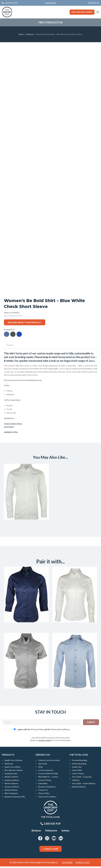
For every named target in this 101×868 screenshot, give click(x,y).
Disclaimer (67, 864)
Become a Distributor (47, 788)
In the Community (46, 772)
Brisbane (36, 832)
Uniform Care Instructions (49, 762)
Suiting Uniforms (79, 788)
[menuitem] (93, 3)
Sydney (65, 832)
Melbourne (51, 832)
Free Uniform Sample (82, 12)
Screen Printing (45, 782)
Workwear (9, 765)
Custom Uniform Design (48, 775)
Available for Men (11, 432)
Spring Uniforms (11, 792)
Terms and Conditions (60, 731)
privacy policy (45, 742)
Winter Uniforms (11, 785)
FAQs (41, 768)
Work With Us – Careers (48, 778)
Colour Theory (78, 775)
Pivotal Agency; (51, 864)
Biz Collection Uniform (14, 772)
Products (30, 34)
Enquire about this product (25, 322)
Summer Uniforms (12, 782)
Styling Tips (77, 768)
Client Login (51, 850)
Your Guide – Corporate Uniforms (82, 780)
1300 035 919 (50, 825)
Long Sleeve (9, 427)
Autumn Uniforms (12, 788)
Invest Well (77, 772)
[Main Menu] (98, 12)
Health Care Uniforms (13, 762)
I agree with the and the (43, 731)
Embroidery (43, 785)
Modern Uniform (11, 778)
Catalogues (50, 3)
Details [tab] (10, 345)
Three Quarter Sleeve (13, 424)
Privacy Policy (37, 731)
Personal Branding (79, 762)
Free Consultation (51, 22)
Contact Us (93, 3)
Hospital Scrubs (11, 775)
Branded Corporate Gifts (15, 798)
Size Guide (43, 765)
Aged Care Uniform (12, 768)
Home (21, 34)
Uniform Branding (79, 765)
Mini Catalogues (11, 795)
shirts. (92, 361)
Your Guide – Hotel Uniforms (84, 785)
